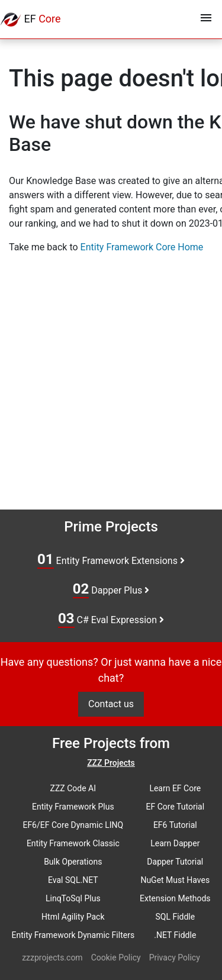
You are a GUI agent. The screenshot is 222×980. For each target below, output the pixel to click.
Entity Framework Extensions (111, 560)
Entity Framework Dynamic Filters (73, 935)
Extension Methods (175, 898)
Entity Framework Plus (73, 807)
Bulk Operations (73, 862)
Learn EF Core (175, 788)
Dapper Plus (111, 589)
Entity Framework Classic (73, 843)
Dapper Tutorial (175, 862)
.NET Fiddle (175, 935)
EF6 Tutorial (175, 825)
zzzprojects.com (52, 958)
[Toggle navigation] (206, 20)
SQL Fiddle (175, 917)
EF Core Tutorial (176, 807)
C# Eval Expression (111, 619)
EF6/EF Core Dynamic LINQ (73, 825)
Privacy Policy (175, 958)
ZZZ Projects (111, 763)
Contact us (111, 704)
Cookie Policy (116, 958)
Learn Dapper (175, 843)
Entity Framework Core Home (142, 247)
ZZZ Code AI (73, 788)
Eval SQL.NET (73, 880)
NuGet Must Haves (175, 880)
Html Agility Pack (73, 917)
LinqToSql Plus (73, 898)
